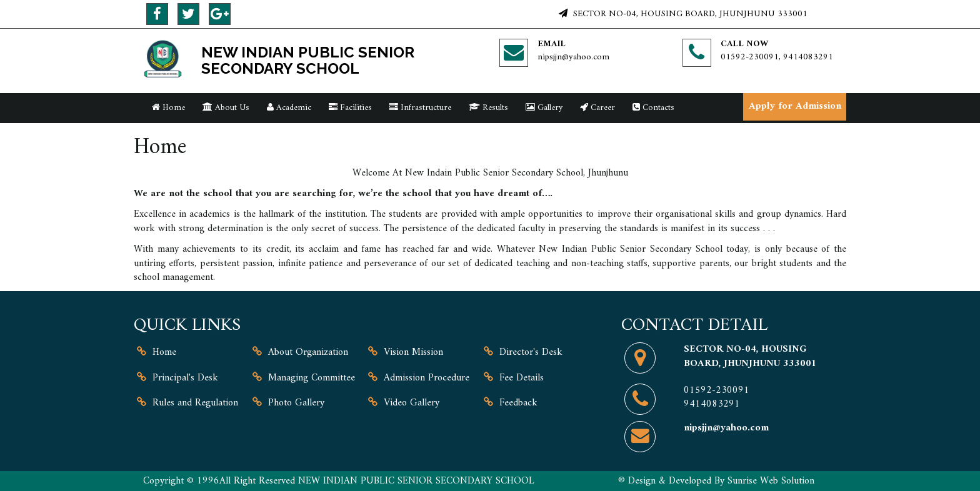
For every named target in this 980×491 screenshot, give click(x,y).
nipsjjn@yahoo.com (573, 57)
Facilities (350, 108)
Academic (289, 108)
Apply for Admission (795, 106)
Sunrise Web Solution (771, 481)
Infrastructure (420, 108)
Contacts (653, 108)
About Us (226, 108)
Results (488, 108)
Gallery (544, 108)
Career (597, 108)
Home (168, 108)
